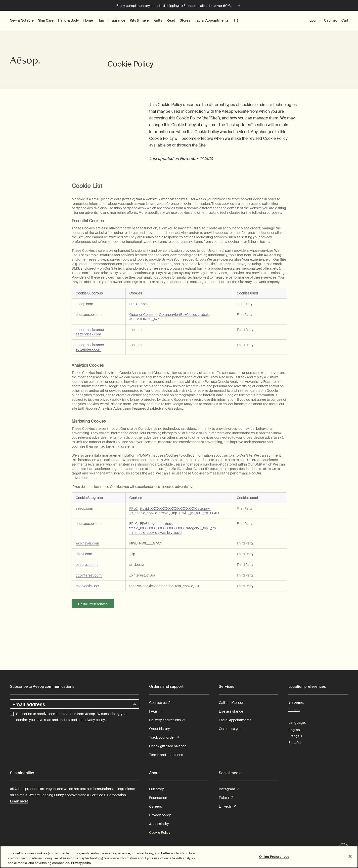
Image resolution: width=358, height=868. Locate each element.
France (294, 709)
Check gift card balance (168, 746)
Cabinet (330, 20)
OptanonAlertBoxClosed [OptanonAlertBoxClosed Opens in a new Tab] (178, 315)
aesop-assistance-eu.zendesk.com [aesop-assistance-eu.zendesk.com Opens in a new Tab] (90, 347)
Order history (159, 729)
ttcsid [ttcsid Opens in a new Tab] (164, 513)
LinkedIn (227, 807)
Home (88, 20)
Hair (101, 20)
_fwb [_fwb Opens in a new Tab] (156, 319)
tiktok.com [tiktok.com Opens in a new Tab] (84, 554)
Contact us (160, 703)
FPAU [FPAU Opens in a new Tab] (214, 513)
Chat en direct (343, 849)
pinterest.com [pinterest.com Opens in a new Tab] (87, 565)
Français (295, 736)
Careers (156, 806)
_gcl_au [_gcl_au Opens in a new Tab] (194, 513)
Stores (185, 20)
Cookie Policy (160, 832)
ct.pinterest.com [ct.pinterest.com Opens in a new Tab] (89, 575)
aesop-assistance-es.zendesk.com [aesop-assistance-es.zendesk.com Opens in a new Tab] (90, 332)
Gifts (158, 20)
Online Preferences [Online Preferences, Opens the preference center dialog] (274, 859)
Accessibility (159, 824)
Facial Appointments (212, 20)
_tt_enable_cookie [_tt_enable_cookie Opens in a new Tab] (144, 513)
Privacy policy (160, 815)
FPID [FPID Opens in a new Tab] (134, 304)
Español (295, 743)
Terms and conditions (166, 755)
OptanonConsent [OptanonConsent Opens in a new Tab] (143, 315)
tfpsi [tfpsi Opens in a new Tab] (169, 524)
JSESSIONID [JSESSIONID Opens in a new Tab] (140, 319)
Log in (314, 20)
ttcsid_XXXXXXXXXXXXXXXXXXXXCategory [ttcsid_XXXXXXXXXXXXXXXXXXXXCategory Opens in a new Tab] (175, 508)
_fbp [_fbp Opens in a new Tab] (174, 513)
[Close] (350, 859)
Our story (157, 789)
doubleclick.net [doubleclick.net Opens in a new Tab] (88, 586)
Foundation (158, 798)
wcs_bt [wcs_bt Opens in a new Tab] (165, 533)
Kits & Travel (140, 20)
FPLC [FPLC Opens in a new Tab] (134, 508)
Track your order (164, 738)
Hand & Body (68, 20)
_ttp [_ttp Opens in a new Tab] (205, 513)
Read (171, 20)
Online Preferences (93, 604)
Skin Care (46, 20)
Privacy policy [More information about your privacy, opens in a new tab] (81, 866)
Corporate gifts (231, 729)
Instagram (229, 789)
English (294, 730)
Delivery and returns (167, 720)
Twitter (226, 798)
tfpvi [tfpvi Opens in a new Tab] (183, 513)
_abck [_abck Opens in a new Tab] (144, 304)
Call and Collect (231, 703)
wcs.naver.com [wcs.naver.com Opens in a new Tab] (87, 543)
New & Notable (22, 20)
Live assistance (231, 711)
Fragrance (117, 20)
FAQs (155, 711)
